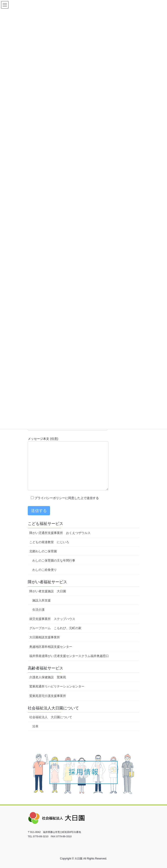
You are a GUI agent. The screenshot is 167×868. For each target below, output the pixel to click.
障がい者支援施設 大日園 (48, 591)
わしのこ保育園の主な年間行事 (54, 560)
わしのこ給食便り (45, 570)
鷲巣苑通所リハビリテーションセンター (57, 686)
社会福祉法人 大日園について (51, 717)
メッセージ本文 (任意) (68, 464)
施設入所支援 (42, 600)
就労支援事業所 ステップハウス (52, 619)
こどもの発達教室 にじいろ (49, 542)
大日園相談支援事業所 (45, 637)
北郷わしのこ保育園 (43, 551)
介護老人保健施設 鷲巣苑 (48, 677)
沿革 (35, 726)
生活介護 (38, 610)
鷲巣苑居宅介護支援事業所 (48, 696)
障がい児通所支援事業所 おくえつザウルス (60, 533)
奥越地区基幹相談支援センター (51, 647)
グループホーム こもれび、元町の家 (55, 628)
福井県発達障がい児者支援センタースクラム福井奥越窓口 (69, 656)
